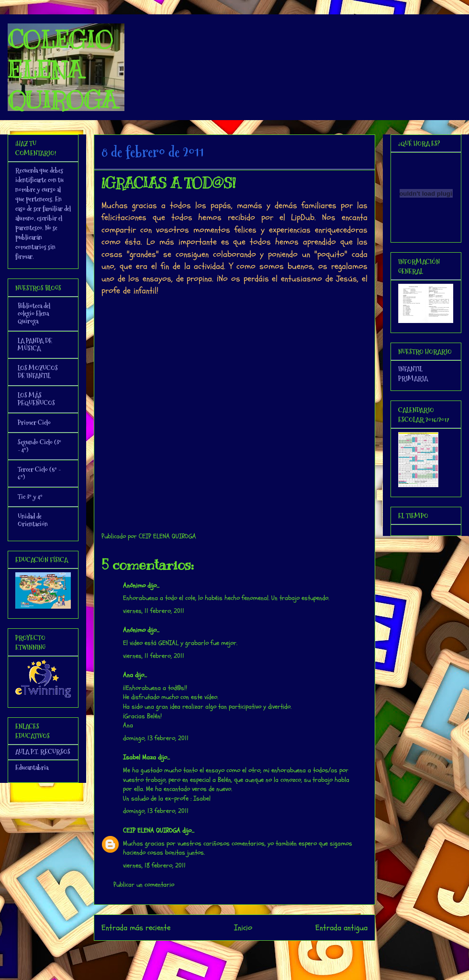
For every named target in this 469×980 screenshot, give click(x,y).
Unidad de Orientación (33, 520)
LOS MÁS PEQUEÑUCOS (36, 399)
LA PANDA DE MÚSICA (35, 345)
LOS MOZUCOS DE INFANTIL (38, 372)
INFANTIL (410, 369)
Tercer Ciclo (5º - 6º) (39, 473)
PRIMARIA (413, 379)
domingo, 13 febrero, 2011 (156, 738)
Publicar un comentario (144, 885)
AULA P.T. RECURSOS (43, 752)
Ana (128, 675)
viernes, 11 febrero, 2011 (154, 611)
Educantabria (32, 768)
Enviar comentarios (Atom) (254, 953)
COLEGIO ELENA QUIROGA (62, 70)
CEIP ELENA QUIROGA (152, 830)
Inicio (243, 928)
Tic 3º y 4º (30, 497)
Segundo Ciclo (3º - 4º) (39, 446)
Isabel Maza (140, 757)
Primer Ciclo (34, 423)
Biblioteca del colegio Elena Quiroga (34, 313)
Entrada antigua (341, 928)
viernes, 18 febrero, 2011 (154, 865)
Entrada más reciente (136, 928)
